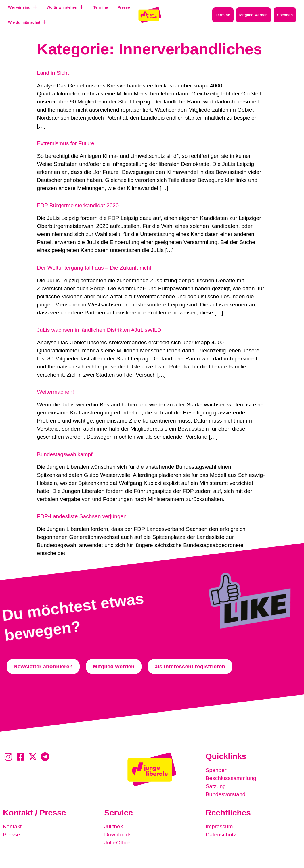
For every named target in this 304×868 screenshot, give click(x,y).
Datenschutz (221, 835)
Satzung (216, 786)
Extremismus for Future (66, 143)
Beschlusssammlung (231, 778)
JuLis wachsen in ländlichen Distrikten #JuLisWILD (99, 330)
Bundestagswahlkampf (65, 454)
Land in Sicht (53, 73)
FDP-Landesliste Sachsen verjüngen (82, 516)
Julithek (113, 826)
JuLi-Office (117, 843)
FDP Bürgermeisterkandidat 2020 (78, 205)
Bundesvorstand (226, 794)
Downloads (118, 835)
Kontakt (12, 826)
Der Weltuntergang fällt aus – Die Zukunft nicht (94, 268)
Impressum (219, 826)
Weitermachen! (56, 392)
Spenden (217, 770)
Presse (12, 835)
